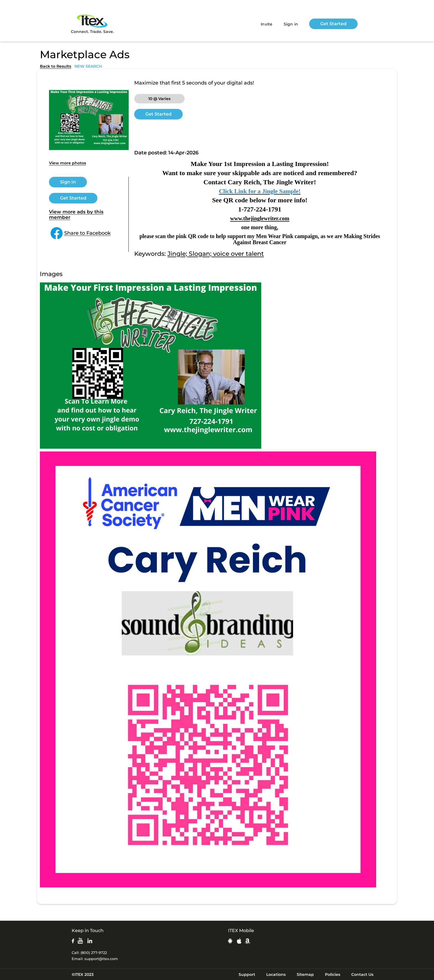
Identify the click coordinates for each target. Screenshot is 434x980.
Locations (276, 974)
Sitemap (305, 974)
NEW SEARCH (88, 66)
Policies (333, 974)
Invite (267, 24)
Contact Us (362, 974)
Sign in (291, 24)
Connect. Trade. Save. (92, 24)
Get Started (333, 24)
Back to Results (55, 66)
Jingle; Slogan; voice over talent (216, 254)
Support (247, 974)
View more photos (68, 163)
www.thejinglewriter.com (260, 218)
